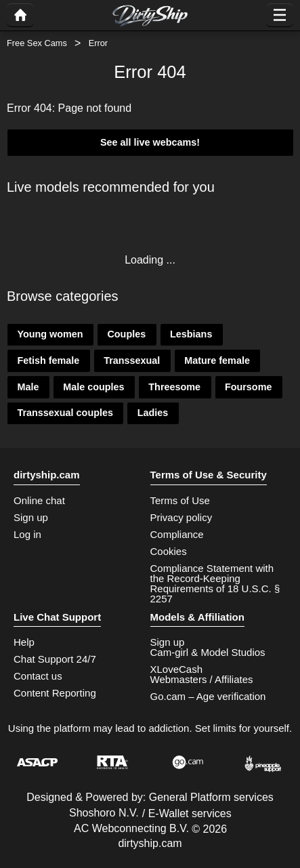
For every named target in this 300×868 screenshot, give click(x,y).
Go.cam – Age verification (208, 696)
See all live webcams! (150, 142)
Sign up (31, 517)
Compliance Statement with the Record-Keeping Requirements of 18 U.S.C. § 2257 (215, 583)
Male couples (93, 387)
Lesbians (191, 334)
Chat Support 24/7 (55, 659)
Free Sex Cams (37, 43)
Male (28, 387)
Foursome (249, 387)
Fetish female (48, 360)
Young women (50, 334)
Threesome (174, 387)
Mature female (217, 360)
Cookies (169, 551)
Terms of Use (180, 500)
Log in (27, 534)
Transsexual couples (65, 413)
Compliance (177, 534)
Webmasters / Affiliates (202, 679)
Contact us (38, 676)
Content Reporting (55, 693)
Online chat (39, 500)
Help (24, 642)
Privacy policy (181, 517)
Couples (126, 334)
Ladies (153, 413)
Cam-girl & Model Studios (208, 652)
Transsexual (132, 360)
